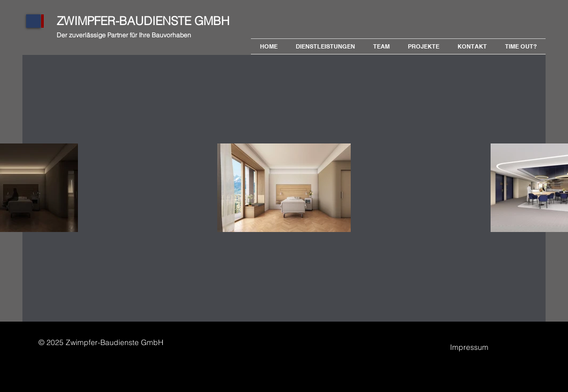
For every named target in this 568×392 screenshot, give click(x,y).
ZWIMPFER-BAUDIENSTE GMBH (143, 21)
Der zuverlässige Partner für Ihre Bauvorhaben (124, 35)
